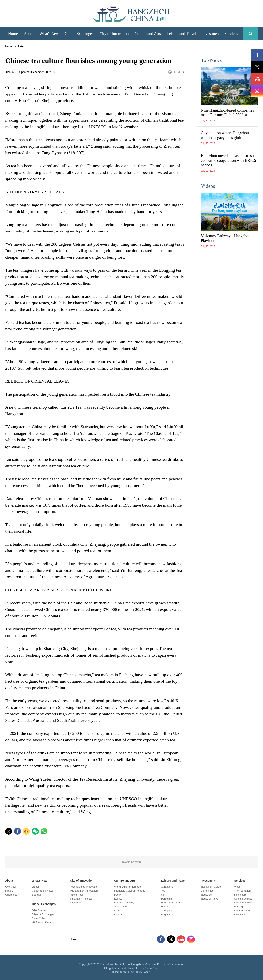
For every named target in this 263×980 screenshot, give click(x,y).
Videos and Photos (43, 891)
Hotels (165, 907)
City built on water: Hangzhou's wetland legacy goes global (226, 135)
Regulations (168, 914)
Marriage (239, 907)
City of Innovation (82, 881)
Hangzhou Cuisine (172, 903)
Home (9, 46)
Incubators (76, 903)
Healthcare (240, 895)
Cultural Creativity (124, 903)
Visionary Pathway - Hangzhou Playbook (225, 238)
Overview (10, 887)
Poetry (118, 895)
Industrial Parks (209, 899)
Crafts (118, 911)
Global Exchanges (44, 904)
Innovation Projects (81, 899)
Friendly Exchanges (43, 914)
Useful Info (240, 914)
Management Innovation (84, 891)
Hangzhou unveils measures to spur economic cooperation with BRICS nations (229, 160)
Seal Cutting (121, 907)
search (251, 34)
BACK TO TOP (131, 862)
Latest (35, 887)
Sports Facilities (243, 899)
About (9, 881)
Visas (237, 887)
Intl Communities (244, 903)
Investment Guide (211, 887)
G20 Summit (39, 910)
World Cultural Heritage (127, 887)
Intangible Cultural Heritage (130, 891)
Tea (163, 891)
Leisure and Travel (173, 881)
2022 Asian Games (43, 922)
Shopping (167, 911)
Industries (206, 895)
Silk (163, 895)
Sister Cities (39, 918)
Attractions (167, 887)
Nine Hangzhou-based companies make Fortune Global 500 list (227, 112)
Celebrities (11, 895)
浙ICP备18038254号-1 (137, 972)
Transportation (242, 891)
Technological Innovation (84, 887)
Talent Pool (76, 895)
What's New (39, 881)
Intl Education (242, 911)
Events (118, 899)
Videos (208, 186)
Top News (211, 60)
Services (240, 881)
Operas (118, 914)
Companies (207, 891)
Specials (37, 895)
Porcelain (166, 899)
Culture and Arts (125, 881)
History (9, 891)
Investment (208, 881)
